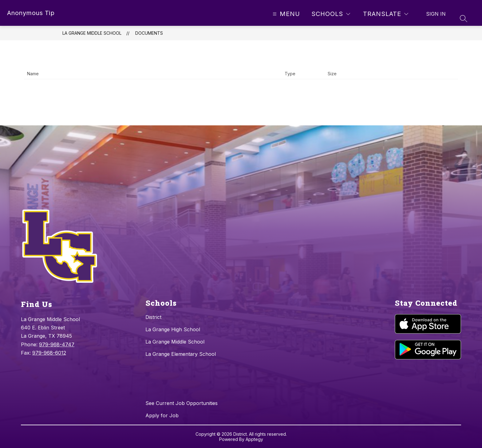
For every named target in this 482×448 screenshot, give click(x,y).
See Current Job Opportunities (182, 403)
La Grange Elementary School (181, 354)
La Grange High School (173, 329)
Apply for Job (162, 415)
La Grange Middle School (92, 33)
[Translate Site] (386, 14)
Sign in (436, 14)
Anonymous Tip (31, 13)
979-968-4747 (57, 344)
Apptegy (254, 439)
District (153, 317)
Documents (149, 33)
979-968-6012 (49, 353)
